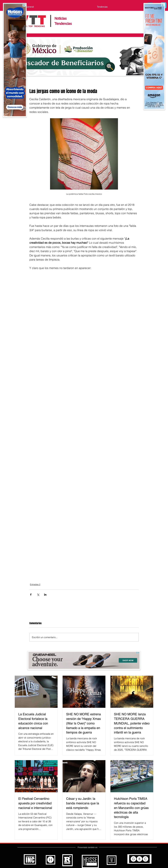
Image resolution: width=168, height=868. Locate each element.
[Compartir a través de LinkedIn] (45, 595)
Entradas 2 (35, 584)
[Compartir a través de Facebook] (31, 595)
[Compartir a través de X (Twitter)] (38, 595)
